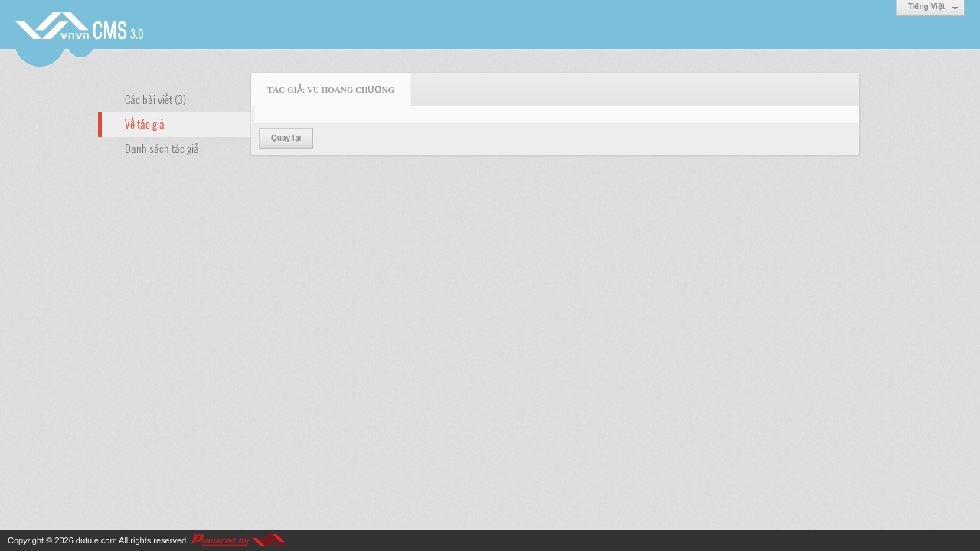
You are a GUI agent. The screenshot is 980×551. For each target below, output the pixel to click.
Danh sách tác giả (162, 148)
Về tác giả (145, 123)
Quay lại (286, 138)
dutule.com (96, 540)
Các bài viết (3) (155, 99)
